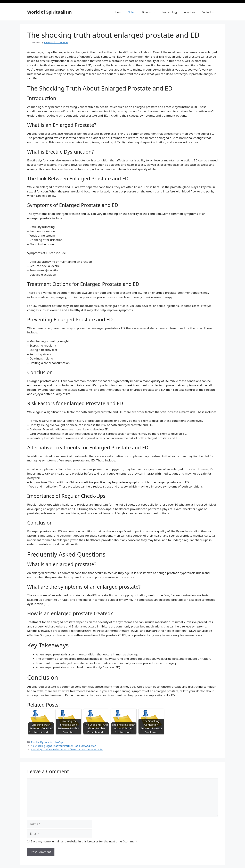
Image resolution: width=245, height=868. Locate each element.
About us (189, 12)
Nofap (131, 12)
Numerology (170, 12)
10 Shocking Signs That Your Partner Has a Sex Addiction (64, 746)
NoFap (59, 742)
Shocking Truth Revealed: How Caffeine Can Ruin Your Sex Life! (67, 749)
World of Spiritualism (50, 12)
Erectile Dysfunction (43, 742)
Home (117, 12)
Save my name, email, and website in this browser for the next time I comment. (85, 841)
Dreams (151, 12)
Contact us (208, 12)
